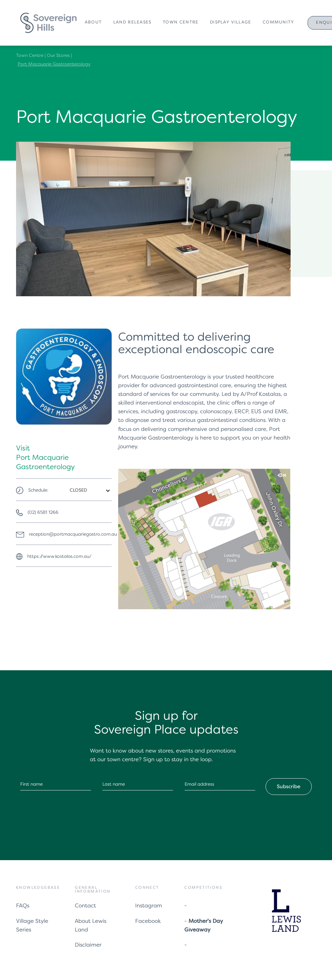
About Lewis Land (91, 926)
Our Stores (58, 56)
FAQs (23, 906)
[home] (48, 23)
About (93, 22)
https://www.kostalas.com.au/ (59, 557)
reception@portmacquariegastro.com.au (73, 534)
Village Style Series (32, 926)
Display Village (231, 22)
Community (279, 22)
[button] (95, 23)
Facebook (148, 921)
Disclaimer (88, 945)
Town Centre (181, 22)
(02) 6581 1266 (43, 512)
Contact (85, 906)
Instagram (149, 906)
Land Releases (132, 22)
